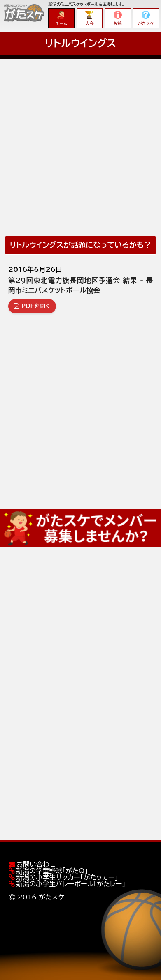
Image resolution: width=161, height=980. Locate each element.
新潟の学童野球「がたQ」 (52, 871)
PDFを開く (32, 306)
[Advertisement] (80, 139)
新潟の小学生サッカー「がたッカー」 (67, 877)
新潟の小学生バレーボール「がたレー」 (71, 884)
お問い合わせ (36, 864)
